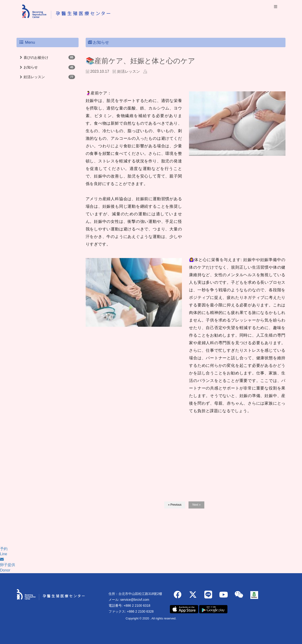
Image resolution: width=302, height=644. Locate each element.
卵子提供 (8, 565)
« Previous (175, 505)
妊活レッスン (34, 77)
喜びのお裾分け (36, 57)
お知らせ (31, 67)
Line (4, 554)
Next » (196, 505)
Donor (5, 570)
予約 (4, 549)
